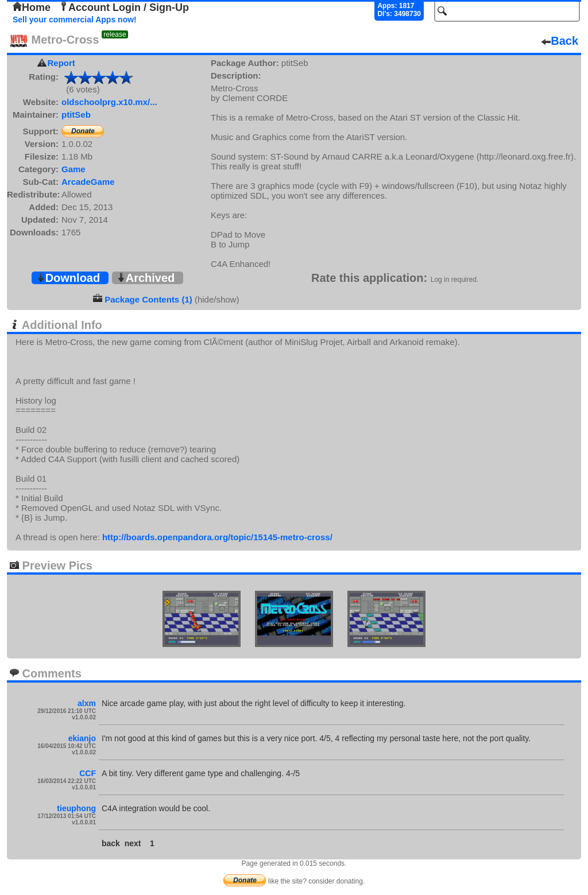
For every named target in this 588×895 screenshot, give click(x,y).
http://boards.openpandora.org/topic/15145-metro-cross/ (217, 537)
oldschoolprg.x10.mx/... (109, 102)
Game (73, 169)
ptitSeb (76, 115)
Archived (146, 278)
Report (61, 63)
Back (560, 41)
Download (68, 278)
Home (32, 7)
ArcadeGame (88, 182)
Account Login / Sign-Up (124, 7)
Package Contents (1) (148, 299)
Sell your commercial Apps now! (75, 20)
